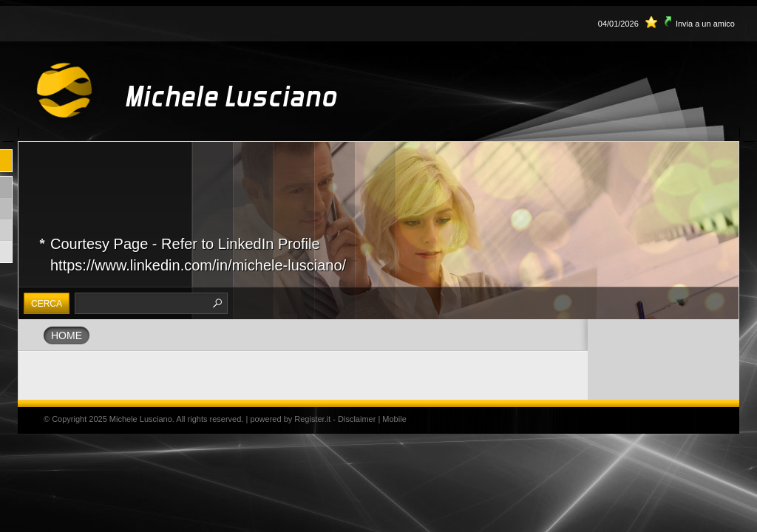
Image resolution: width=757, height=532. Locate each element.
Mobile (394, 419)
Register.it (312, 419)
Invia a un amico (705, 24)
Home (67, 335)
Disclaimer (357, 419)
